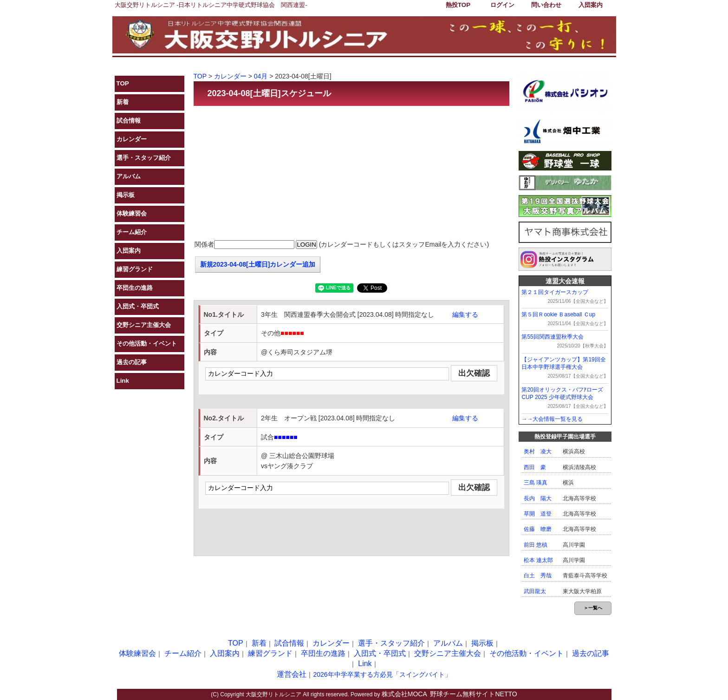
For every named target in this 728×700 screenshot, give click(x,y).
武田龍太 (535, 591)
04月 (261, 76)
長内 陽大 (538, 498)
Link (123, 381)
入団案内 (591, 5)
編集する (465, 314)
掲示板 (126, 195)
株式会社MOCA (404, 694)
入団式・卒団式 (138, 306)
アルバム (129, 176)
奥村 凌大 (538, 451)
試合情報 (129, 121)
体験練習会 (132, 213)
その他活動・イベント (147, 343)
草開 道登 (538, 514)
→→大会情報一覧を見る (552, 419)
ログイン (502, 5)
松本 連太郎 (538, 560)
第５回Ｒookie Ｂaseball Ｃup (558, 314)
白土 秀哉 (538, 576)
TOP (123, 83)
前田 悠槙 (536, 545)
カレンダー (132, 139)
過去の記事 (132, 362)
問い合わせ (546, 5)
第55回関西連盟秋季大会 (552, 337)
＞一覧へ (593, 608)
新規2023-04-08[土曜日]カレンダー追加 (258, 264)
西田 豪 (535, 467)
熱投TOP (458, 5)
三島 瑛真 (536, 483)
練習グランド (135, 269)
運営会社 (292, 674)
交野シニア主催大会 (144, 325)
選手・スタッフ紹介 (144, 158)
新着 (123, 102)
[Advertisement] (351, 173)
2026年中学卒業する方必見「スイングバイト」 (382, 674)
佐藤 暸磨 (538, 529)
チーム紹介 (132, 232)
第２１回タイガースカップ (555, 292)
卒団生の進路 (135, 288)
